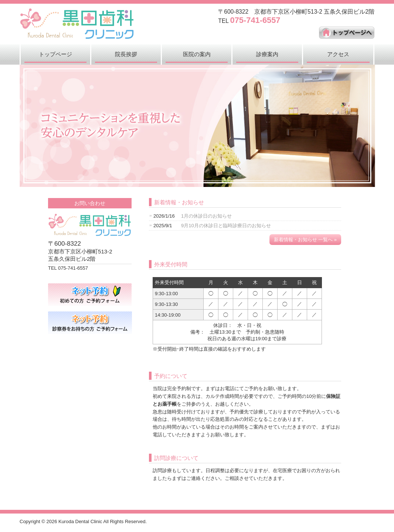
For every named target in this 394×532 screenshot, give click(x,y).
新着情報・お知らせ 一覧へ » (305, 240)
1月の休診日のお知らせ (206, 216)
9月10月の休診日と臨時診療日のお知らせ (226, 226)
